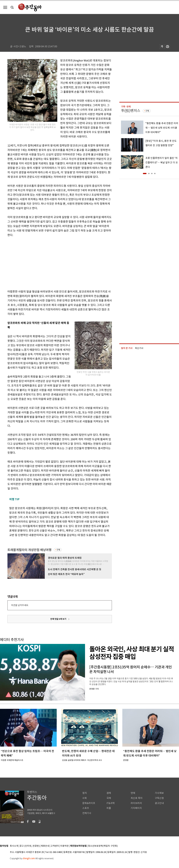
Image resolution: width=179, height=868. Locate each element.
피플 (109, 808)
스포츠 (86, 808)
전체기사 (87, 813)
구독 (58, 550)
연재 (133, 793)
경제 (109, 793)
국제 (109, 798)
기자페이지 (136, 808)
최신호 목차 (137, 798)
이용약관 (64, 846)
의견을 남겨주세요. (20, 605)
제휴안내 (45, 846)
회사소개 (14, 846)
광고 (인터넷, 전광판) (30, 846)
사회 (85, 798)
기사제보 (159, 793)
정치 (85, 793)
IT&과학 (111, 803)
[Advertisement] (42, 263)
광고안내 (159, 803)
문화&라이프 (89, 803)
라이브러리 (136, 803)
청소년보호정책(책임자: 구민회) (103, 846)
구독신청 (159, 798)
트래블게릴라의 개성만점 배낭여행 (29, 550)
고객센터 (55, 846)
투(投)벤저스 (131, 111)
